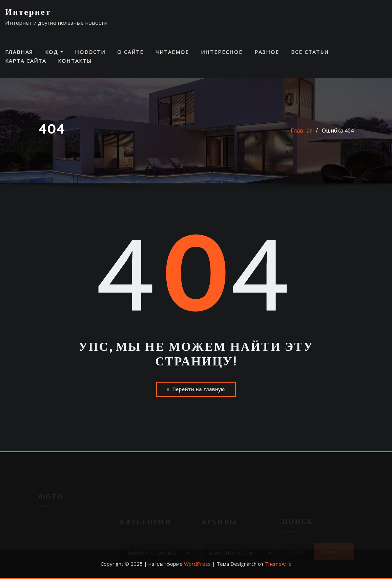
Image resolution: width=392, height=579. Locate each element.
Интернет (28, 12)
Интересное (222, 52)
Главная (19, 52)
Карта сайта (26, 61)
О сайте (130, 52)
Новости (90, 52)
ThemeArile (278, 564)
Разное (267, 52)
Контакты (75, 61)
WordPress (197, 564)
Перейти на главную (196, 389)
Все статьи (310, 52)
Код (54, 52)
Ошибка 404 (338, 131)
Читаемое (172, 52)
